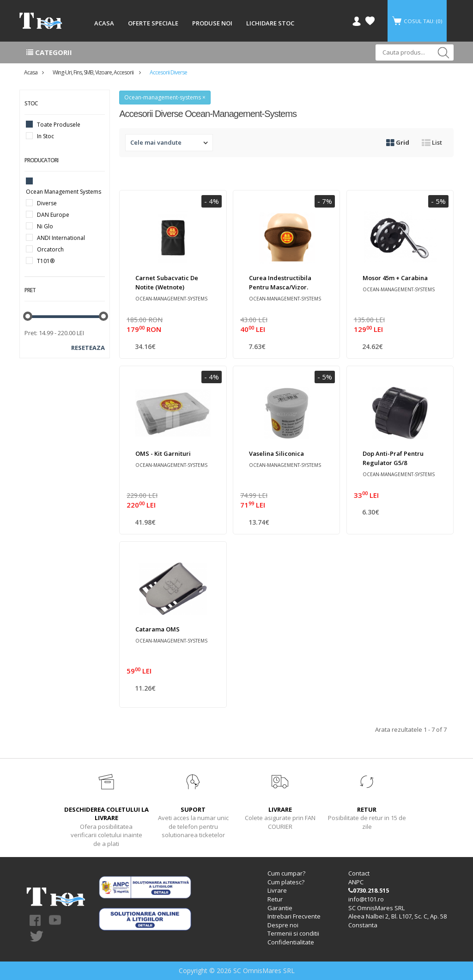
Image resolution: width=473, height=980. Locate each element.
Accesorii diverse (168, 72)
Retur (275, 899)
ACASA (104, 23)
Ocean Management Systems (64, 192)
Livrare (277, 891)
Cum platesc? (286, 882)
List (432, 142)
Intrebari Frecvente (294, 916)
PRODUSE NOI (212, 23)
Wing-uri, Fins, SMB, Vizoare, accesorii (94, 72)
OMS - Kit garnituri (163, 453)
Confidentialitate (291, 942)
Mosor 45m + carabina (395, 278)
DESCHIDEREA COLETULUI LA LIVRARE (106, 814)
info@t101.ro (366, 899)
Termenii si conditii (293, 933)
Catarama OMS (158, 629)
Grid (398, 142)
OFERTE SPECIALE (153, 23)
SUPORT (193, 809)
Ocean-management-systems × (165, 97)
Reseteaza (88, 348)
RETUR (367, 809)
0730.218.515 (369, 891)
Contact (359, 873)
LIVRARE (280, 809)
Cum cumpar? (286, 873)
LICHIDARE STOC (270, 23)
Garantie (280, 908)
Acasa (31, 72)
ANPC (356, 882)
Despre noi (283, 925)
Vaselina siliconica (276, 453)
